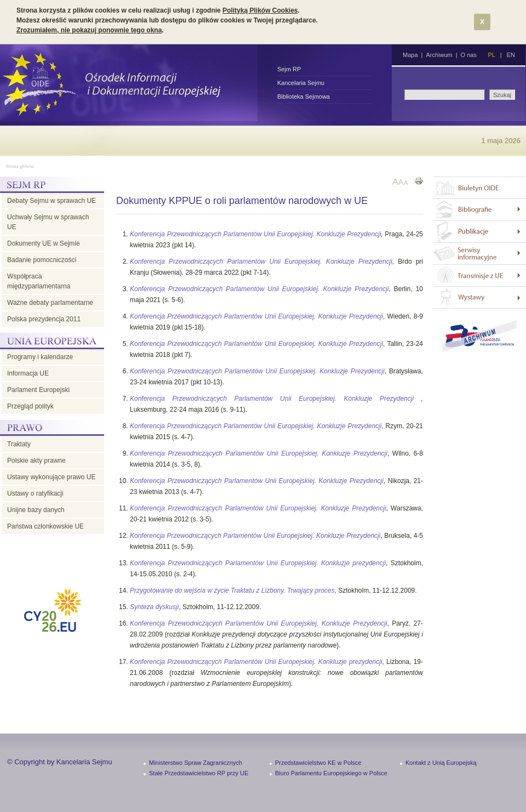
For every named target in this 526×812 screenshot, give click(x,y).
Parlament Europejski (38, 390)
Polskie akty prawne (36, 461)
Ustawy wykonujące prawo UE (51, 477)
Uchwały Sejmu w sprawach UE (48, 222)
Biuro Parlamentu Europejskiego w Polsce (331, 773)
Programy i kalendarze (40, 357)
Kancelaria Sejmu (301, 83)
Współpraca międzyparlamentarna (39, 281)
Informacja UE (28, 373)
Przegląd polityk (30, 406)
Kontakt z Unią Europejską (441, 763)
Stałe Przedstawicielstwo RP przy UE (199, 773)
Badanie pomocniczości (42, 260)
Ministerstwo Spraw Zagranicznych (196, 763)
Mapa (410, 55)
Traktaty (19, 444)
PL (491, 55)
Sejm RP (289, 69)
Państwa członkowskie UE (45, 526)
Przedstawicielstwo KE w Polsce (318, 763)
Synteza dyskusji (154, 607)
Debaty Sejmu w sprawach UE (52, 201)
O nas (469, 55)
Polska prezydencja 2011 (44, 319)
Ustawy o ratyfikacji (35, 493)
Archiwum (439, 55)
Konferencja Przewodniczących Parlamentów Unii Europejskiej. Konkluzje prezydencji (258, 563)
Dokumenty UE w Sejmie (44, 243)
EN (511, 55)
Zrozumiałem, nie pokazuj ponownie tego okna (89, 30)
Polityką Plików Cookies (260, 10)
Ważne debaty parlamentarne (50, 303)
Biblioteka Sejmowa (304, 96)
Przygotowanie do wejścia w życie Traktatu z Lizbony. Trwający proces (232, 590)
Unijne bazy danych (36, 510)
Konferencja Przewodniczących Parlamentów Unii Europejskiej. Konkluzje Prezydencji (255, 234)
